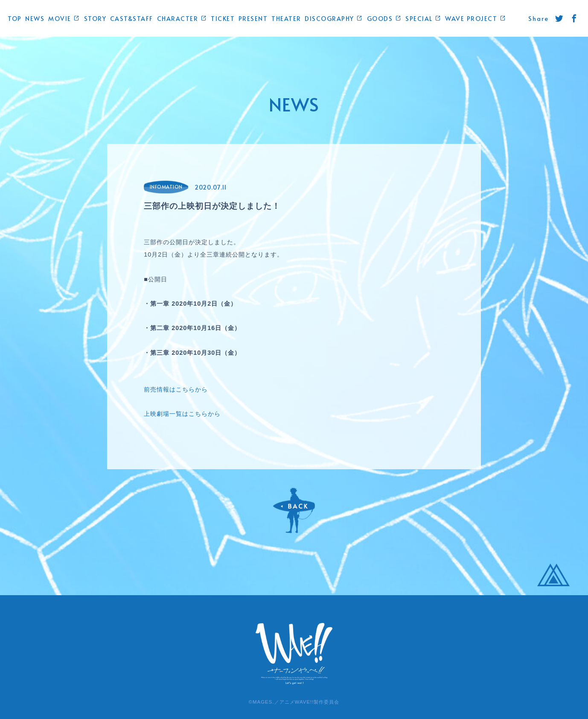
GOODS (384, 18)
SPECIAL (424, 18)
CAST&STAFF (132, 18)
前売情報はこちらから (176, 389)
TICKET (223, 18)
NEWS (35, 18)
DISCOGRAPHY (334, 18)
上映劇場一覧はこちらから (182, 414)
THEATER (286, 18)
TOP (15, 18)
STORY (95, 18)
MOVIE (64, 18)
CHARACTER (182, 18)
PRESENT (253, 18)
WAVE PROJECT (476, 18)
